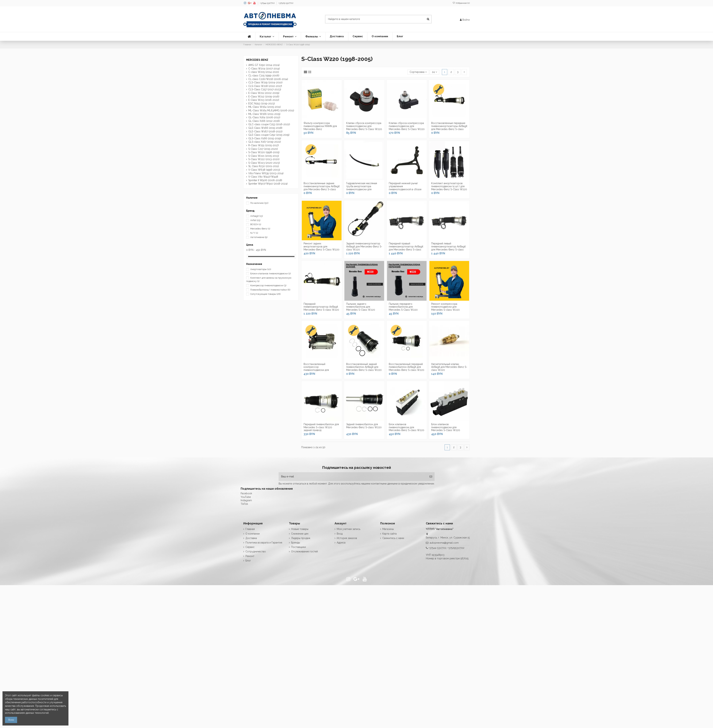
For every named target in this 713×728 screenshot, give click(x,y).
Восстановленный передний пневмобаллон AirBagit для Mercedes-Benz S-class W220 (406, 367)
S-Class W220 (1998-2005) (264, 152)
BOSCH (256, 224)
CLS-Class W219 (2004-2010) (265, 82)
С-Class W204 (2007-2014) (264, 69)
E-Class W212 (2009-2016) (264, 97)
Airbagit (257, 216)
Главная (250, 529)
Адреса (341, 543)
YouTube (246, 497)
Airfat (255, 220)
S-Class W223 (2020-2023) (264, 163)
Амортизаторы (261, 269)
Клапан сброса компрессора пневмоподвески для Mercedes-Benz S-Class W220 (364, 126)
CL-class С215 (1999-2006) (264, 76)
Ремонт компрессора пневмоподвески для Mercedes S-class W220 (445, 307)
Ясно (11, 720)
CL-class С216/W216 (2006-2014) (268, 79)
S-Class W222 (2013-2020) (264, 159)
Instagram (246, 500)
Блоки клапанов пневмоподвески (271, 274)
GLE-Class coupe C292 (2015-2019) (269, 135)
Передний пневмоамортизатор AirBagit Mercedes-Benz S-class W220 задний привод (321, 308)
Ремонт (250, 556)
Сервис (250, 547)
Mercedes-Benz (260, 229)
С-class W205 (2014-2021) (264, 72)
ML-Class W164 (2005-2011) (265, 107)
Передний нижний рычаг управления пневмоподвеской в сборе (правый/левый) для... (405, 188)
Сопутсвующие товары (266, 294)
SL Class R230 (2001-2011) (264, 166)
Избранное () (461, 3)
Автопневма (259, 237)
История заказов (347, 538)
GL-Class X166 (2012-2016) (264, 121)
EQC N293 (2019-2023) (262, 103)
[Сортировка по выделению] (418, 72)
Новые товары (300, 529)
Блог (248, 561)
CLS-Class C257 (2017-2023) (265, 89)
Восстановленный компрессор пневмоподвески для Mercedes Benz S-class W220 (321, 369)
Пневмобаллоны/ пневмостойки (270, 290)
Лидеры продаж (301, 538)
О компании (253, 534)
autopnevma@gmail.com (444, 543)
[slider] (247, 256)
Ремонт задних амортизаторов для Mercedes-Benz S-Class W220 (321, 247)
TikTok (244, 504)
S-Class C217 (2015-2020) (263, 149)
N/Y (254, 233)
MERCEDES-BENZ (257, 60)
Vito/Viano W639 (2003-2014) (266, 173)
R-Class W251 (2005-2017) (264, 145)
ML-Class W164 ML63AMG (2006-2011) (271, 110)
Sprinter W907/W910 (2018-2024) (268, 184)
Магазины (388, 529)
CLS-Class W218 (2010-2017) (265, 86)
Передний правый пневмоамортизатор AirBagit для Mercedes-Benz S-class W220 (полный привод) (406, 248)
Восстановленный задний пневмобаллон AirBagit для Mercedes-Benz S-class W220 (364, 367)
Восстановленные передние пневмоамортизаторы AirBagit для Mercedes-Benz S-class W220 (449, 128)
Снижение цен (300, 534)
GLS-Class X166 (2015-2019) (265, 138)
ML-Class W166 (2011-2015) (264, 114)
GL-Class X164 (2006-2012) (264, 117)
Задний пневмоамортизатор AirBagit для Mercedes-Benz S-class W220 (364, 247)
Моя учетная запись (348, 529)
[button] (267, 37)
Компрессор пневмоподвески (268, 285)
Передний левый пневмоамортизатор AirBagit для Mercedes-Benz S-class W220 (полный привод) (448, 248)
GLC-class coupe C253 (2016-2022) (269, 124)
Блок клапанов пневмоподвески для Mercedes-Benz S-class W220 (406, 427)
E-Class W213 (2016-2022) (264, 100)
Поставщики (298, 547)
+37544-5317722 (268, 3)
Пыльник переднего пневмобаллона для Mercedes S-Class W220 (403, 307)
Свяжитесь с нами (393, 538)
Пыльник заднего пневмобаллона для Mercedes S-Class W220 (361, 307)
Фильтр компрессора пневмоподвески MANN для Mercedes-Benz (320, 126)
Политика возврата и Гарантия (264, 543)
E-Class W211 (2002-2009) (264, 93)
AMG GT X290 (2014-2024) (264, 65)
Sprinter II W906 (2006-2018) (265, 180)
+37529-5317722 (286, 3)
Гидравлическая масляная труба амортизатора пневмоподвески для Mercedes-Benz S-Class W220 (364, 188)
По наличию (259, 203)
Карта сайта (389, 534)
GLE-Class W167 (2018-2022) (265, 131)
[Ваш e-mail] (353, 477)
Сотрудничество (256, 551)
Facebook (246, 493)
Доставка (251, 538)
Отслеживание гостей (304, 551)
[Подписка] (431, 477)
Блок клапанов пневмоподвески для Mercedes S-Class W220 (446, 427)
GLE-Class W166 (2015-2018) (265, 128)
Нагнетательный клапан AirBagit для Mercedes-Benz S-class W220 (449, 367)
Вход (340, 534)
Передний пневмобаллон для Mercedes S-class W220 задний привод (321, 427)
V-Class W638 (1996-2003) (264, 170)
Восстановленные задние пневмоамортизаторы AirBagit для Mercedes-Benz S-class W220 (322, 188)
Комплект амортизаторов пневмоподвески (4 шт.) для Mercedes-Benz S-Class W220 (449, 186)
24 (434, 72)
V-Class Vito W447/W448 (263, 177)
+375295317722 (456, 548)
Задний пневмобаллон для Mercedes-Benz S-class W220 (364, 426)
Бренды (296, 543)
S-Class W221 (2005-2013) (264, 156)
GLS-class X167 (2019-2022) (265, 142)
